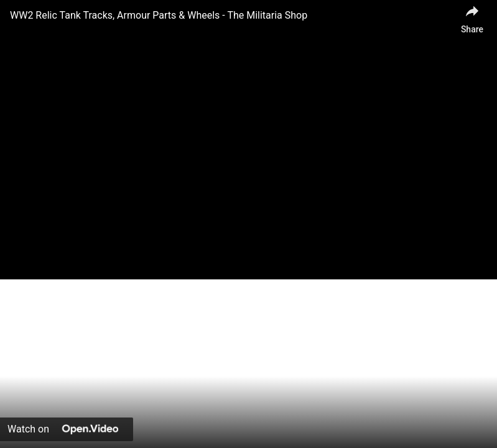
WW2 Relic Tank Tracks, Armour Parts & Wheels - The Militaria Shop (159, 15)
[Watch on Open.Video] (67, 429)
